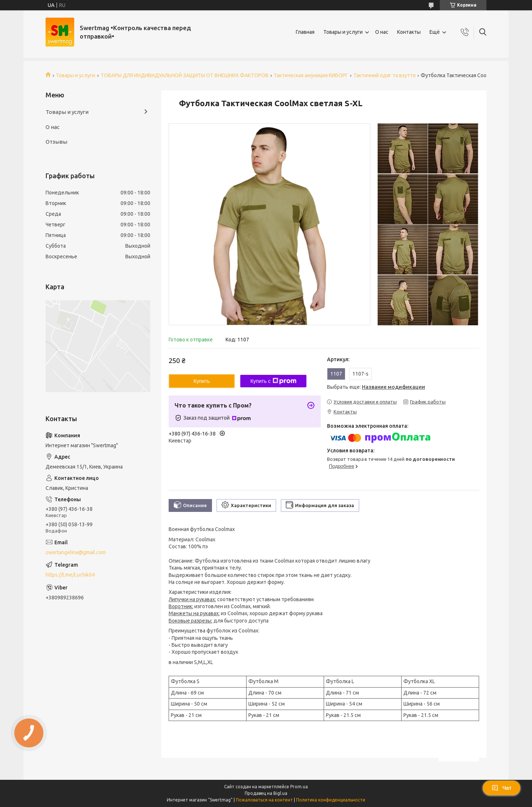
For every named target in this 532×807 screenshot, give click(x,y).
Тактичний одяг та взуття (384, 75)
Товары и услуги (343, 32)
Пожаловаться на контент (264, 800)
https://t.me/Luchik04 (70, 575)
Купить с (273, 381)
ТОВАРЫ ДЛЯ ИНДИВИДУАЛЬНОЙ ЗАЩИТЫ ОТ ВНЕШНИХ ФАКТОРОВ (185, 75)
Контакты (409, 32)
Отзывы (56, 142)
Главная (305, 32)
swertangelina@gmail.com (76, 552)
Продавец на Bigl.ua (266, 793)
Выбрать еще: (376, 387)
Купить (202, 381)
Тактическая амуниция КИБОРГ (311, 75)
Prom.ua (299, 787)
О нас (382, 32)
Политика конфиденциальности (331, 800)
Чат (502, 788)
